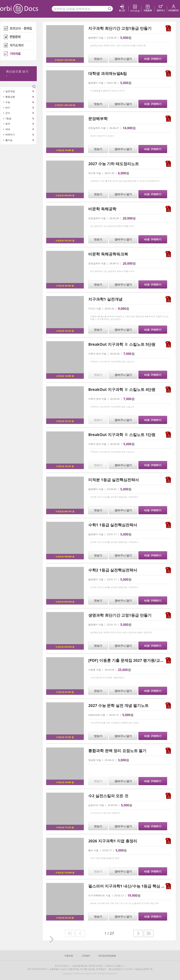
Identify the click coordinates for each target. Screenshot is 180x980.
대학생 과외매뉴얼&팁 (108, 73)
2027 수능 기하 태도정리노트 (113, 164)
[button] (70, 933)
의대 (8, 129)
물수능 (9, 140)
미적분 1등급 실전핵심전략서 (114, 480)
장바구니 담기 (123, 59)
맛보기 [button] (98, 59)
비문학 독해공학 (102, 209)
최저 (8, 124)
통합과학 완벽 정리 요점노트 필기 (117, 751)
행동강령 (10, 97)
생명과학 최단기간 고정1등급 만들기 (120, 615)
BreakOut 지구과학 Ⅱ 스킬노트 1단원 (122, 435)
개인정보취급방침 (107, 956)
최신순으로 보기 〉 (17, 74)
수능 (8, 102)
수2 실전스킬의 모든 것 (108, 796)
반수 (8, 108)
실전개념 (10, 91)
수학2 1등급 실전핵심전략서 (113, 570)
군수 (8, 113)
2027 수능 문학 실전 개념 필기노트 (118, 705)
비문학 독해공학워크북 (108, 254)
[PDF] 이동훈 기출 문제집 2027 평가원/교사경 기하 (132, 660)
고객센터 (86, 956)
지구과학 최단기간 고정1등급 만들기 (120, 28)
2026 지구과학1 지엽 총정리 (113, 841)
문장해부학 (98, 119)
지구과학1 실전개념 (105, 299)
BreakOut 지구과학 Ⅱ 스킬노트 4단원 (122, 389)
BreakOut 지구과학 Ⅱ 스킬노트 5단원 (122, 344)
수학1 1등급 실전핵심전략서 (113, 525)
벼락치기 (10, 135)
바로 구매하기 (153, 59)
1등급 (8, 118)
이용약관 (69, 956)
